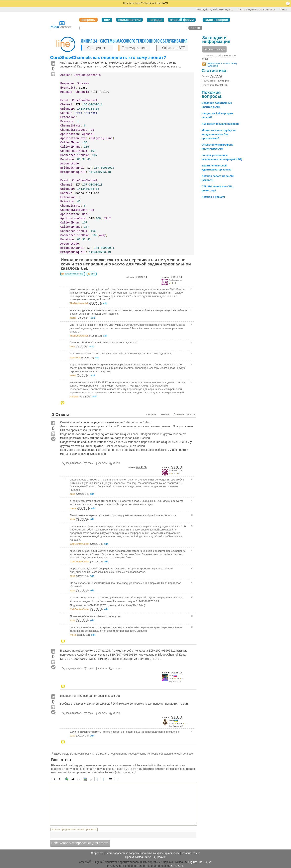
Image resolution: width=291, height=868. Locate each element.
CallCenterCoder (176, 470)
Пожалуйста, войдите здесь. (214, 10)
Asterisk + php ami (213, 197)
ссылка (116, 463)
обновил (137, 277)
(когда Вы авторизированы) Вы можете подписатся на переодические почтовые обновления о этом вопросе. (123, 754)
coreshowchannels (74, 274)
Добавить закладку (214, 49)
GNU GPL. (178, 866)
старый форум (182, 20)
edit (105, 303)
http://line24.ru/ (175, 681)
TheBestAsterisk (175, 280)
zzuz (72, 346)
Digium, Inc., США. (200, 862)
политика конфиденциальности (160, 853)
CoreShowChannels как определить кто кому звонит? (108, 58)
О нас (283, 10)
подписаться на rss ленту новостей (222, 65)
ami (93, 274)
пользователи (129, 20)
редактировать (74, 463)
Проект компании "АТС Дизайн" (145, 857)
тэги (107, 20)
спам (90, 463)
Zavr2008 (75, 358)
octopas (74, 396)
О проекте (97, 853)
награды (156, 20)
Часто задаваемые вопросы (256, 10)
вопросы (88, 20)
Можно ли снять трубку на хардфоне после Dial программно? (219, 134)
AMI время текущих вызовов (220, 124)
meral (73, 318)
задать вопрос (216, 20)
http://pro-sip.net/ (176, 726)
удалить (102, 463)
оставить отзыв (191, 853)
